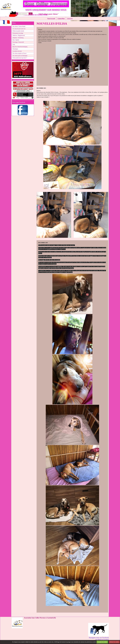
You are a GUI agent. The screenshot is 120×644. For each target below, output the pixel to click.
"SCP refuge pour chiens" (48, 14)
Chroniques (15, 49)
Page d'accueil (51, 19)
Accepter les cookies (102, 642)
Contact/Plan (61, 19)
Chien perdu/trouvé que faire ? (20, 58)
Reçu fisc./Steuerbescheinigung (20, 47)
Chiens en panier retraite (18, 31)
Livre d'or (70, 19)
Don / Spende (16, 40)
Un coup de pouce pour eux (19, 29)
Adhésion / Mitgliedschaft (19, 35)
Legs (14, 44)
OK (31, 14)
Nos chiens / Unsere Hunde (19, 26)
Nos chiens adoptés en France (19, 53)
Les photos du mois (17, 51)
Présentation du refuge (18, 33)
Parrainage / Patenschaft (18, 42)
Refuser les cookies (114, 642)
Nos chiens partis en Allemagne (20, 56)
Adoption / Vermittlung (18, 38)
